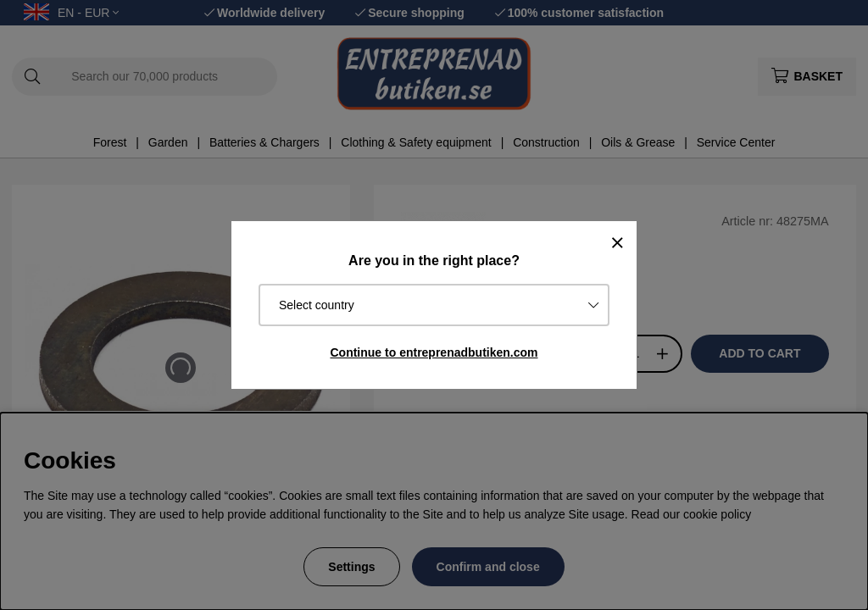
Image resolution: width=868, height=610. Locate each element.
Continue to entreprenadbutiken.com (434, 352)
